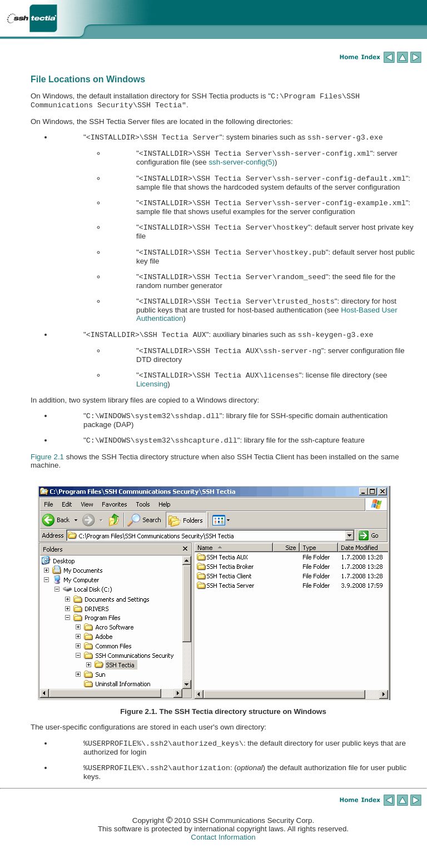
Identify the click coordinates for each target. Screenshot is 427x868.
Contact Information (223, 856)
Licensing (152, 398)
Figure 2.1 (47, 473)
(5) (242, 167)
